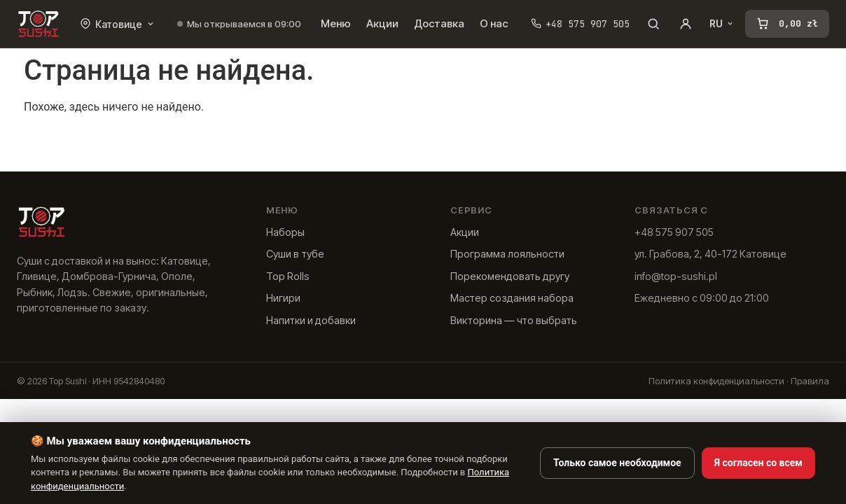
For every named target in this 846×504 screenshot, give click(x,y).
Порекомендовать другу (510, 276)
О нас (494, 23)
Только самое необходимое (617, 463)
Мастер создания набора (512, 298)
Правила (810, 381)
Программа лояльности (507, 254)
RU (722, 24)
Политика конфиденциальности (716, 381)
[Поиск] (653, 24)
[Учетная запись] (686, 24)
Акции (382, 23)
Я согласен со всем (758, 463)
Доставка (439, 23)
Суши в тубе (295, 254)
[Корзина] (787, 24)
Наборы (285, 232)
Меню (336, 23)
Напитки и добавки (311, 320)
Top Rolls (288, 276)
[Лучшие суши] (39, 24)
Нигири (283, 298)
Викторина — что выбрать (514, 320)
